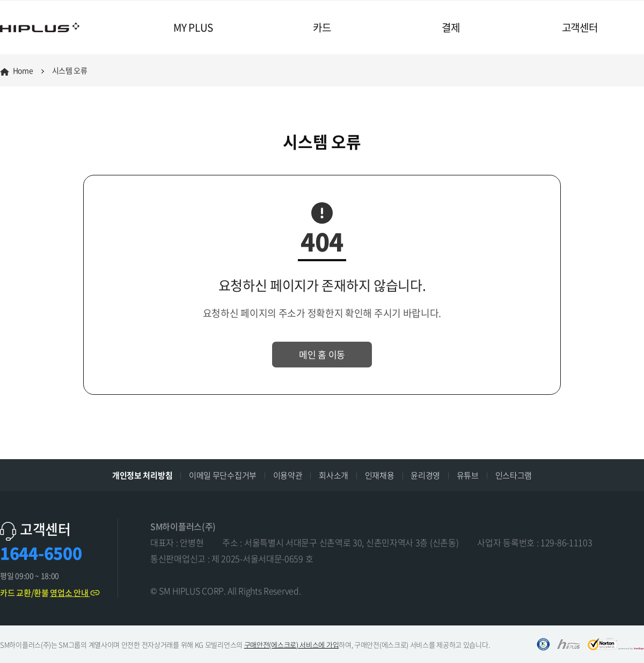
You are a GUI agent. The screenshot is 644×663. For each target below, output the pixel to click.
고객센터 (580, 27)
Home (17, 70)
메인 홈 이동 (322, 354)
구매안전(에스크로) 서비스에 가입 (292, 644)
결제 (451, 27)
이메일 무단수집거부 (223, 475)
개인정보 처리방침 (142, 475)
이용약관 (288, 475)
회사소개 (334, 475)
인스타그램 (514, 475)
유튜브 (468, 475)
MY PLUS (193, 27)
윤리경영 (425, 475)
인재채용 (380, 475)
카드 (322, 27)
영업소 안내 (75, 593)
